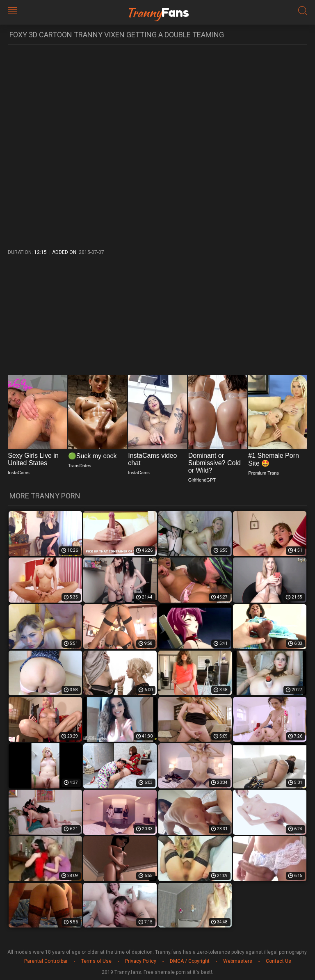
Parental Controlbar (46, 961)
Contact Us (278, 961)
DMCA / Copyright (190, 961)
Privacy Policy (141, 961)
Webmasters (238, 961)
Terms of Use (96, 961)
